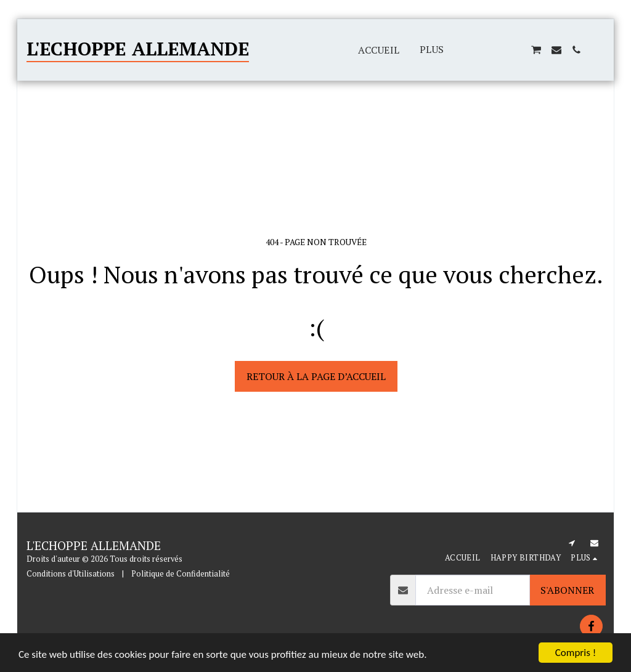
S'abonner (567, 590)
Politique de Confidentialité (181, 574)
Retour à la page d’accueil (316, 376)
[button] (476, 50)
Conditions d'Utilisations (71, 574)
